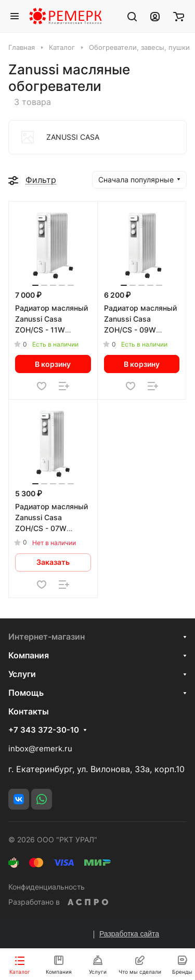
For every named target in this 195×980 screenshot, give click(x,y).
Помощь (26, 693)
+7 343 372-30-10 (44, 730)
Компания (29, 655)
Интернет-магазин (47, 637)
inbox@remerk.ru (40, 749)
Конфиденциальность (47, 887)
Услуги (22, 674)
